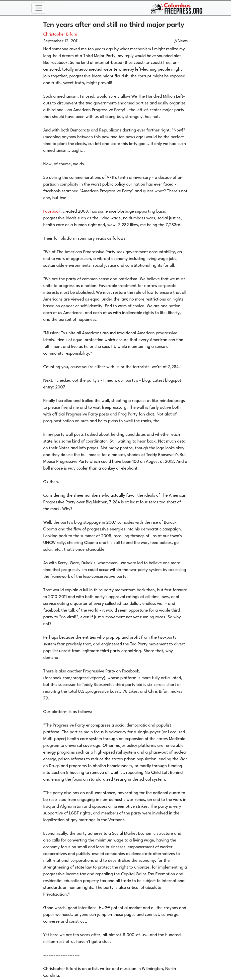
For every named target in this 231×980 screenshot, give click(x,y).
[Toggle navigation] (39, 8)
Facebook (52, 212)
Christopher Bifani (60, 34)
